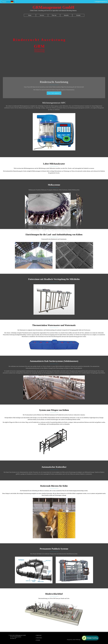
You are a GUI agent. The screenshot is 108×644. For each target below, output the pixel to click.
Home (30, 15)
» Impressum (38, 635)
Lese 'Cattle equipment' (54, 93)
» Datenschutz (39, 638)
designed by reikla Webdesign (74, 640)
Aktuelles (66, 15)
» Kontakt (38, 640)
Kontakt (78, 15)
